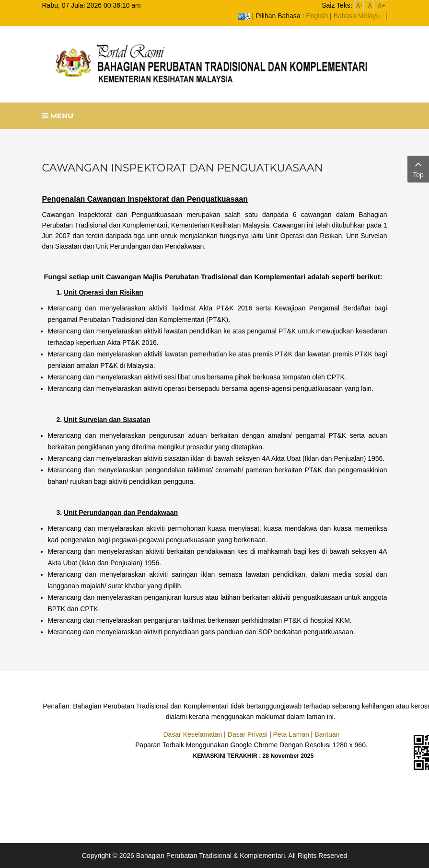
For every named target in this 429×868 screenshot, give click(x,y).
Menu (58, 116)
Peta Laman (291, 734)
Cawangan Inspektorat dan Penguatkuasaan (183, 168)
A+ (382, 6)
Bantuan (327, 734)
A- (359, 6)
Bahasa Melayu (357, 16)
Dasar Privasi (248, 734)
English (317, 16)
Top (418, 168)
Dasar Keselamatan (192, 734)
